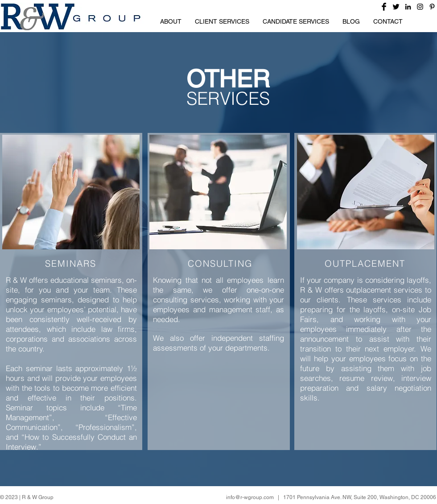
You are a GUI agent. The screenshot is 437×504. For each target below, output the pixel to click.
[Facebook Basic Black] (384, 7)
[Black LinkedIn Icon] (408, 7)
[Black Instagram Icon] (420, 7)
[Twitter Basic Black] (396, 7)
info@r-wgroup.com (250, 497)
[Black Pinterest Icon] (432, 7)
